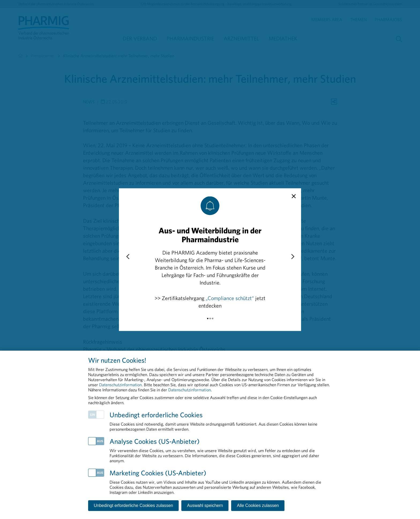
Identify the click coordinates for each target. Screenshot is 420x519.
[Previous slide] (127, 257)
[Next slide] (292, 257)
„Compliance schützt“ (230, 298)
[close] (294, 196)
